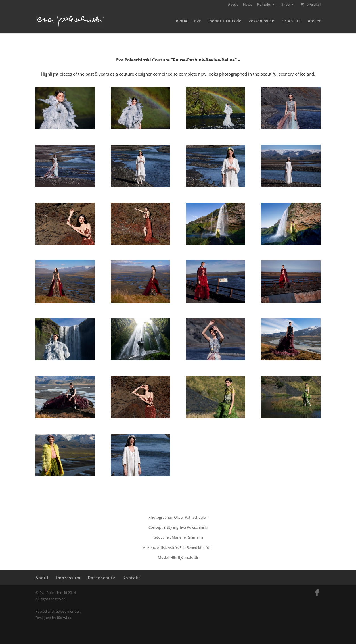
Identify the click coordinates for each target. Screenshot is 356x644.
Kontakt (264, 5)
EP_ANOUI (291, 21)
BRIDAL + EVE (189, 21)
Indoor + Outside (225, 21)
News (248, 5)
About (233, 5)
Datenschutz (101, 578)
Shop (285, 5)
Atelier (314, 21)
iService (64, 618)
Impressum (68, 578)
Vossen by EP (261, 21)
